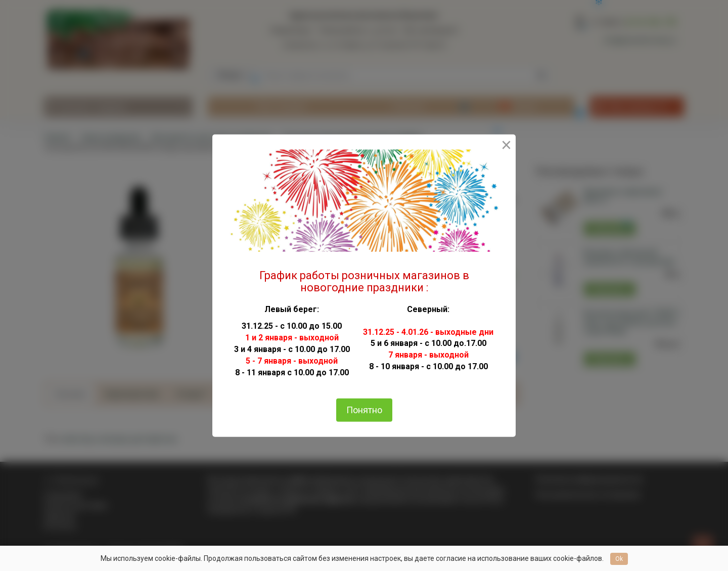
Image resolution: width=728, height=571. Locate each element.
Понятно (364, 410)
